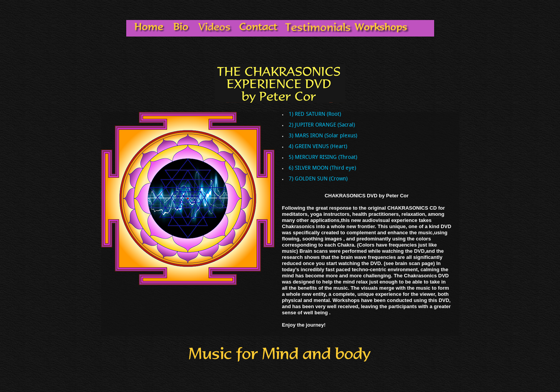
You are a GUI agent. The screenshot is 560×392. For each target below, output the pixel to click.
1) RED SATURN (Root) (315, 115)
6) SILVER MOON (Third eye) (322, 168)
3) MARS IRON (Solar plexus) (323, 136)
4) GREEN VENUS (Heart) (318, 147)
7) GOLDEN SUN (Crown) (318, 179)
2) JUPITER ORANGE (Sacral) (322, 125)
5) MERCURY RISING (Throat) (323, 158)
